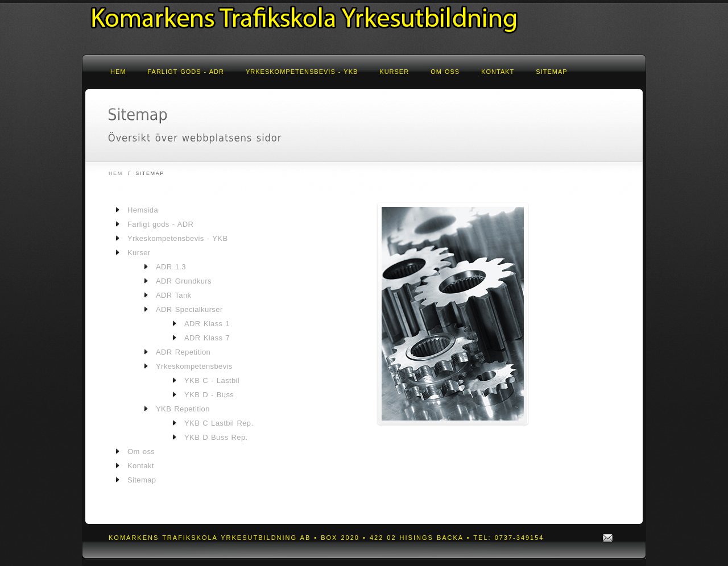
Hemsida (143, 210)
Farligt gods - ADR (186, 72)
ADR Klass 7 (207, 338)
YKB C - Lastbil (212, 380)
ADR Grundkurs (184, 281)
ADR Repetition (183, 352)
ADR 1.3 (171, 267)
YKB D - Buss (209, 395)
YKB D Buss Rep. (216, 437)
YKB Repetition (183, 409)
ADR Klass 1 (207, 324)
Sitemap (551, 72)
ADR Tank (173, 295)
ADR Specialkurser (189, 309)
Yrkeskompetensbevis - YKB (302, 72)
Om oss (445, 72)
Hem (118, 72)
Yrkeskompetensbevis (194, 366)
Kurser (394, 72)
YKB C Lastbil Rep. (219, 423)
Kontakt (498, 72)
